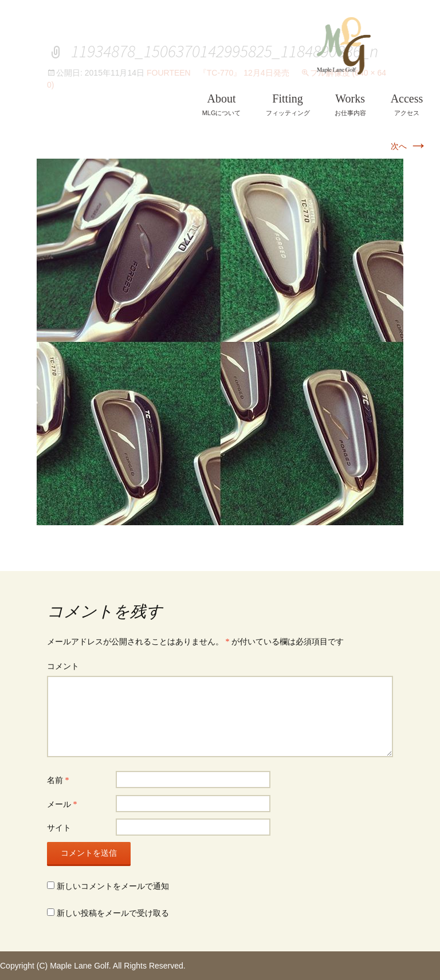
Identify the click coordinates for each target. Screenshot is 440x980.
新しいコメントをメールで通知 (113, 886)
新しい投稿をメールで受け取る (113, 913)
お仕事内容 (350, 105)
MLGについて (222, 105)
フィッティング (288, 105)
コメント (63, 666)
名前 (58, 780)
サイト (59, 828)
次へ (409, 146)
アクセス (407, 105)
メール (62, 804)
